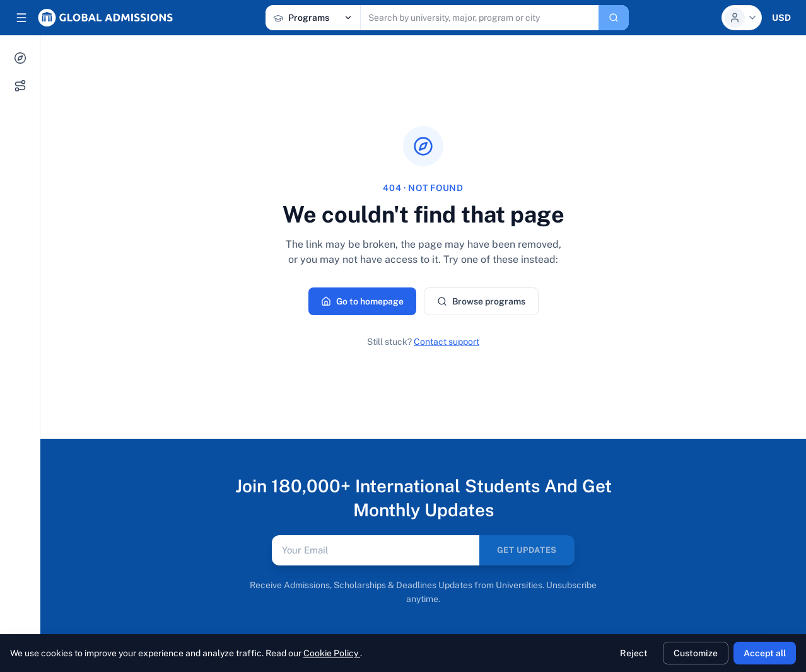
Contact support (447, 342)
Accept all (765, 653)
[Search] (614, 18)
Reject (634, 653)
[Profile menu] (742, 18)
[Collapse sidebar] (21, 18)
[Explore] (20, 58)
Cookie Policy (332, 653)
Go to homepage (362, 301)
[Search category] (313, 18)
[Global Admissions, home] (105, 18)
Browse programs (481, 301)
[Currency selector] (781, 18)
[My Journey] (20, 86)
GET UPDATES (527, 550)
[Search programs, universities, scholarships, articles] (480, 18)
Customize (696, 653)
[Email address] (376, 550)
